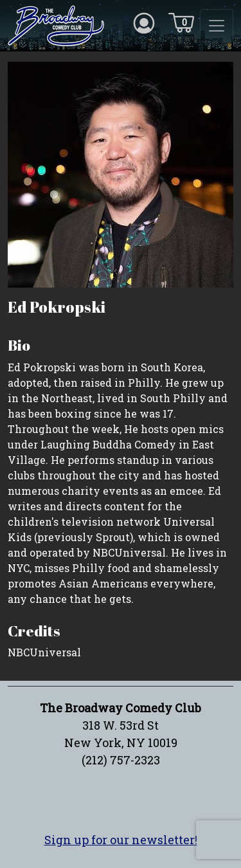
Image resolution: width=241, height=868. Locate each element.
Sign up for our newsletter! (121, 840)
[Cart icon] (181, 22)
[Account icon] (144, 22)
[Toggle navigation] (217, 26)
